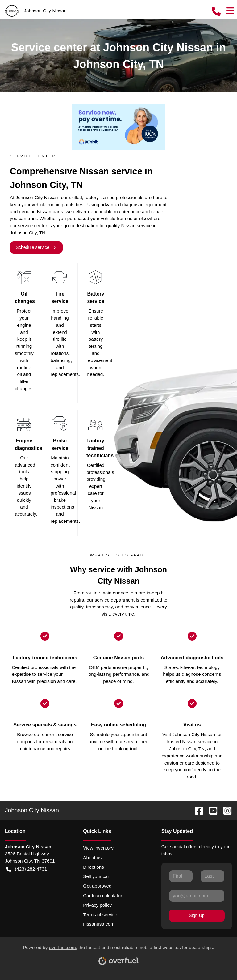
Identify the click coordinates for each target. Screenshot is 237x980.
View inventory (98, 848)
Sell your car (96, 876)
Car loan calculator (103, 895)
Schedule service (36, 247)
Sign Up (197, 915)
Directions (94, 867)
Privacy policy (97, 905)
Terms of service (100, 915)
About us (92, 857)
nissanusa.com (99, 924)
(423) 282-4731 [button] (27, 869)
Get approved (97, 886)
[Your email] (197, 896)
